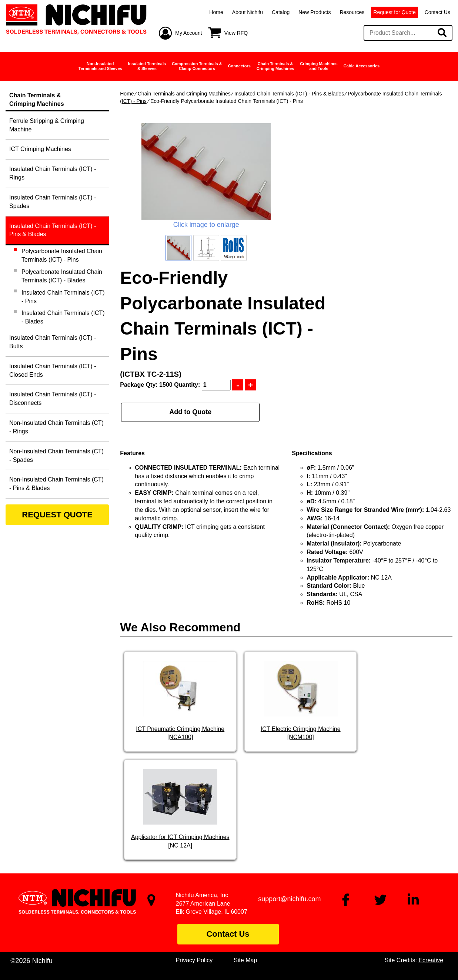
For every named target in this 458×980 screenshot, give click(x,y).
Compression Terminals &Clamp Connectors (197, 66)
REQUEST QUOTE (57, 515)
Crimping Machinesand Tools (319, 66)
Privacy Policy (194, 960)
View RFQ (236, 33)
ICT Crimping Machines (40, 149)
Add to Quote (190, 412)
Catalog (281, 12)
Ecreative (431, 960)
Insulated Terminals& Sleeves (147, 66)
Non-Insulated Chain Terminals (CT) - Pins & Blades (56, 484)
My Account (188, 33)
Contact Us (437, 12)
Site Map (245, 960)
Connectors (239, 66)
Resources (352, 12)
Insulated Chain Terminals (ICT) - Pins (63, 297)
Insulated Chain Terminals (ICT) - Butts (53, 342)
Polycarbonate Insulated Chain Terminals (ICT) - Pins (62, 255)
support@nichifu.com (289, 899)
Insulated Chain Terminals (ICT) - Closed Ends (53, 370)
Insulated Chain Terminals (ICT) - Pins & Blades (289, 94)
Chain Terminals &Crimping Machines (275, 66)
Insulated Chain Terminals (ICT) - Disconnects (53, 399)
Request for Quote (394, 12)
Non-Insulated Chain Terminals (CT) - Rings (56, 427)
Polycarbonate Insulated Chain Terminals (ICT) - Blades (62, 276)
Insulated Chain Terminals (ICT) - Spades (53, 202)
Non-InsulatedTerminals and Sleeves (100, 66)
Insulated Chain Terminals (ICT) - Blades (63, 317)
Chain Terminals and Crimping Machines (184, 94)
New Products (315, 12)
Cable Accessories (362, 66)
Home (216, 12)
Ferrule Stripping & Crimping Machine (47, 125)
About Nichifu (248, 12)
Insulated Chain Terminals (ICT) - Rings (53, 173)
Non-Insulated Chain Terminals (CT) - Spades (56, 456)
